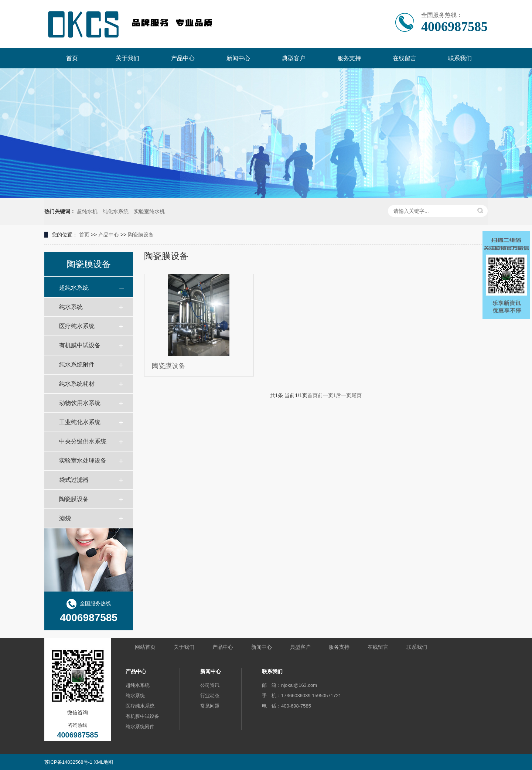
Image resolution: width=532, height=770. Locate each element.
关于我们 (184, 647)
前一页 (325, 395)
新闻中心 (262, 647)
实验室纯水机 (149, 211)
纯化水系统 (116, 211)
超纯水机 (87, 211)
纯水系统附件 (77, 364)
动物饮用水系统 (80, 403)
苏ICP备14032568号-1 (68, 762)
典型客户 (300, 647)
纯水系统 (71, 307)
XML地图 (104, 762)
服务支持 (339, 647)
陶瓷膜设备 (141, 235)
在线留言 (378, 647)
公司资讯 (210, 685)
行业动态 (210, 696)
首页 (84, 235)
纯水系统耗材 (77, 384)
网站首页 (145, 647)
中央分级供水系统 (83, 441)
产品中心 (109, 235)
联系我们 (417, 647)
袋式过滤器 (74, 480)
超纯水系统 (74, 288)
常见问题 (210, 706)
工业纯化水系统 (80, 422)
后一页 (344, 395)
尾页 (357, 395)
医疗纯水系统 (77, 326)
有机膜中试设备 (80, 345)
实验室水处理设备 (83, 461)
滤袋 (65, 518)
